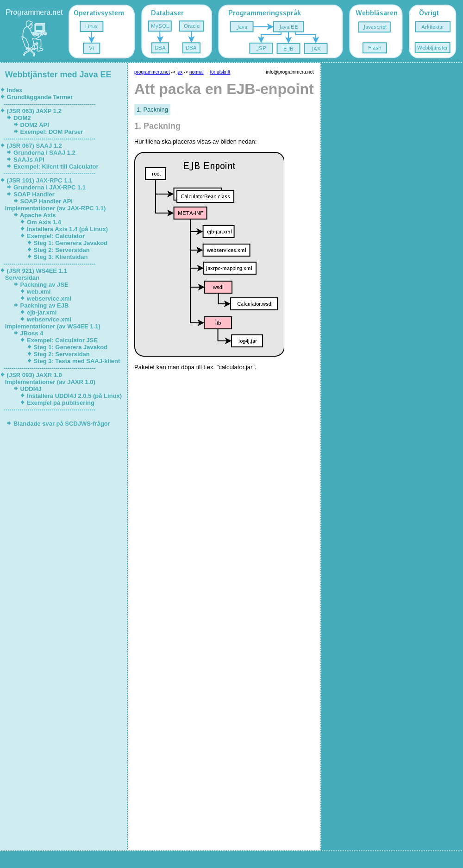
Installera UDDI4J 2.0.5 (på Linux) (74, 396)
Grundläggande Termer (40, 97)
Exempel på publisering (60, 403)
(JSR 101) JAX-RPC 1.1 (40, 180)
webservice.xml (49, 299)
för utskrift (220, 72)
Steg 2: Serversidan (62, 250)
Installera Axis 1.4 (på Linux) (67, 229)
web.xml (39, 292)
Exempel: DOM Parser (52, 132)
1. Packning (152, 110)
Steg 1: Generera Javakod (71, 243)
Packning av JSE (44, 285)
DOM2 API (35, 125)
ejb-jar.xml (42, 312)
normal (197, 72)
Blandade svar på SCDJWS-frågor (62, 424)
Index (15, 90)
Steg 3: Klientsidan (61, 257)
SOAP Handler (34, 194)
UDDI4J (31, 389)
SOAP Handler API (47, 201)
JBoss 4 (32, 333)
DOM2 (22, 118)
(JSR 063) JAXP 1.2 (34, 111)
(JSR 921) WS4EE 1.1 (37, 271)
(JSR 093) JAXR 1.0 (34, 375)
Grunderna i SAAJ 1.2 (44, 153)
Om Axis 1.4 (45, 222)
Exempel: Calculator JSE (62, 340)
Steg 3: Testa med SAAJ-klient (77, 361)
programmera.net (152, 72)
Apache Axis (38, 215)
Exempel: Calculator (56, 236)
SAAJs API (29, 160)
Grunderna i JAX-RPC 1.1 (49, 187)
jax (179, 72)
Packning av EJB (44, 305)
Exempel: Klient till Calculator (56, 167)
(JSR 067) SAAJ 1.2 (34, 146)
